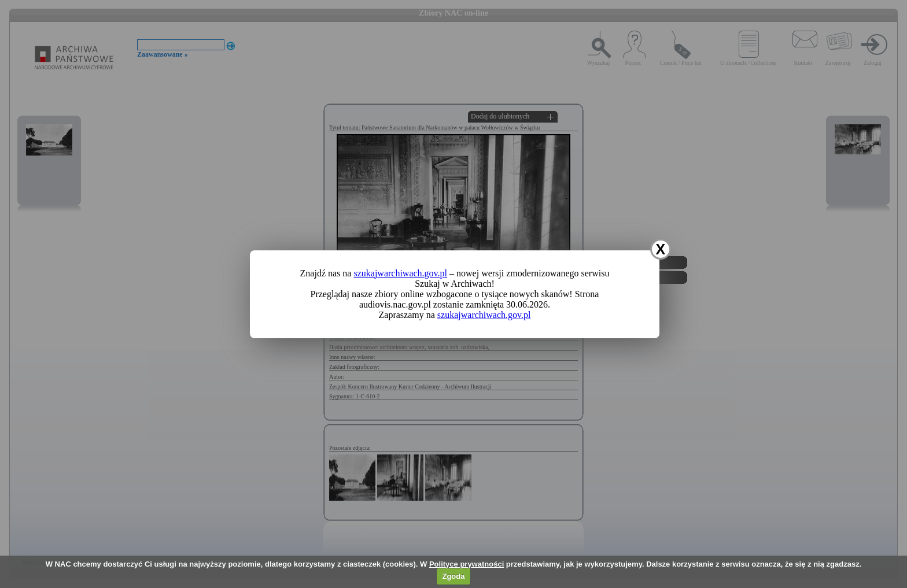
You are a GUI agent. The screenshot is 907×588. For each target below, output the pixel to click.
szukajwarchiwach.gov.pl (400, 273)
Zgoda (453, 576)
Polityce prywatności (467, 564)
